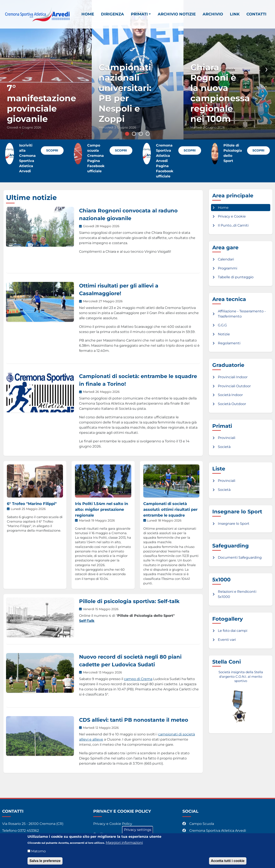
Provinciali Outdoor (234, 386)
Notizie (224, 334)
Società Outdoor (232, 404)
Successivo (266, 70)
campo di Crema (138, 679)
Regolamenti (229, 343)
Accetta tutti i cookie (228, 861)
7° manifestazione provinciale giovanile (41, 103)
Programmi (228, 268)
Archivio (213, 14)
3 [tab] (141, 134)
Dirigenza (112, 14)
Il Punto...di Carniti (233, 225)
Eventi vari (227, 640)
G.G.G (222, 325)
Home (88, 14)
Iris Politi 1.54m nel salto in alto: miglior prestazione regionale (102, 510)
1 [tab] (127, 134)
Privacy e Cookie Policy (113, 824)
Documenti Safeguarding (240, 557)
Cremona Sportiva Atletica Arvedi (215, 831)
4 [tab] (148, 134)
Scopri (52, 150)
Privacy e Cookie (232, 216)
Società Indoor (230, 395)
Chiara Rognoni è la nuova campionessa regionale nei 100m (220, 93)
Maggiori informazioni (124, 843)
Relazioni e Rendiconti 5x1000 (237, 594)
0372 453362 (28, 831)
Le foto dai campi (233, 631)
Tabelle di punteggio (236, 277)
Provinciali (227, 438)
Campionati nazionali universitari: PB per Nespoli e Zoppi (125, 93)
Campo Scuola (199, 824)
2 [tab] (134, 134)
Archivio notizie (177, 14)
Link (235, 14)
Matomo (38, 851)
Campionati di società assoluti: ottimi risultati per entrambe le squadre (170, 510)
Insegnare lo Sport (234, 524)
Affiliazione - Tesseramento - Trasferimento (242, 314)
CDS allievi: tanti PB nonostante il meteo (134, 720)
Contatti (256, 14)
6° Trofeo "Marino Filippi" (32, 504)
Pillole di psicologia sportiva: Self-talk (129, 601)
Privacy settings (138, 830)
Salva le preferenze (45, 861)
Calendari (226, 259)
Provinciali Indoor (233, 377)
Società (224, 447)
